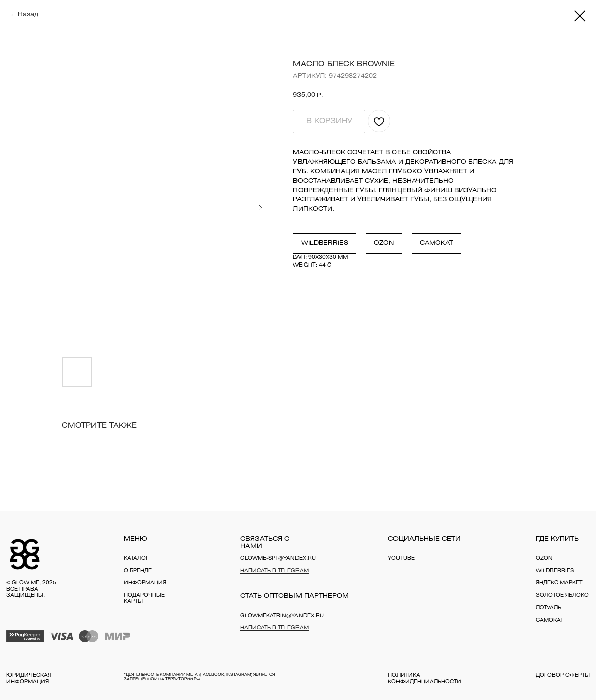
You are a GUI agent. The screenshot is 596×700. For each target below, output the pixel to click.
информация (145, 583)
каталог (136, 558)
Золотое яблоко (562, 596)
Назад (28, 14)
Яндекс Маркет (559, 583)
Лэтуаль (549, 608)
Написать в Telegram (274, 571)
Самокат (436, 243)
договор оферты (563, 676)
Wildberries (325, 243)
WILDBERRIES (555, 571)
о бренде (138, 571)
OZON (544, 558)
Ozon (384, 243)
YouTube (401, 558)
